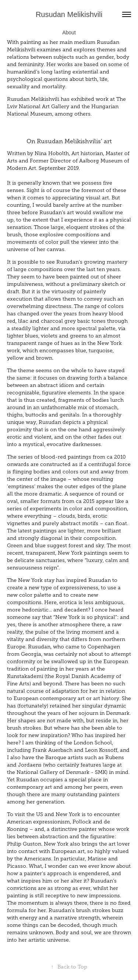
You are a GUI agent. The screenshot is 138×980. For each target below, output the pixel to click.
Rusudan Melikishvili (69, 14)
